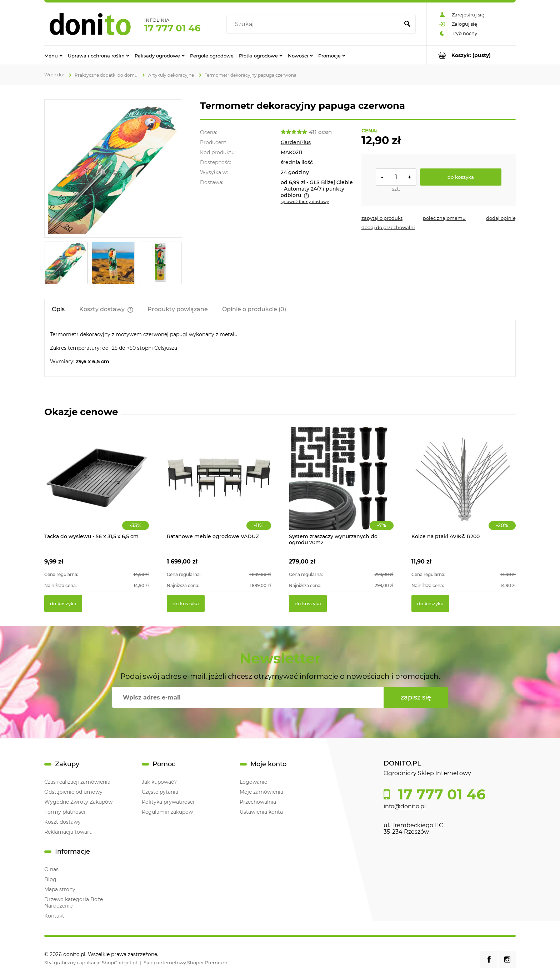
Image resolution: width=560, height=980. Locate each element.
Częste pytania (160, 792)
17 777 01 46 (172, 28)
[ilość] (396, 177)
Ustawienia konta (261, 812)
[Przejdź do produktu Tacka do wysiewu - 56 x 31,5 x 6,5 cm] (97, 485)
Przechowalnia (258, 802)
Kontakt (54, 916)
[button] (382, 218)
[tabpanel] (280, 348)
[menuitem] (53, 55)
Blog (50, 879)
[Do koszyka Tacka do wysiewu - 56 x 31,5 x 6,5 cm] (63, 603)
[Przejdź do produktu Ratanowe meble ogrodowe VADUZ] (219, 485)
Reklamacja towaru (68, 832)
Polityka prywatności (168, 802)
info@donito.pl (405, 806)
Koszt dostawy (62, 822)
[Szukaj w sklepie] (314, 24)
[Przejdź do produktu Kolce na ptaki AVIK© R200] (464, 485)
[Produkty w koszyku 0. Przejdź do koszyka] (471, 55)
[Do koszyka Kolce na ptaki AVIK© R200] (430, 603)
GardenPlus (296, 142)
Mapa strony (60, 889)
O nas (51, 869)
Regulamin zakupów (167, 812)
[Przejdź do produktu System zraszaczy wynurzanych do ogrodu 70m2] (341, 485)
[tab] (58, 309)
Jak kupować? (159, 782)
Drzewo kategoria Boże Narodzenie (74, 903)
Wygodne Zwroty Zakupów (78, 802)
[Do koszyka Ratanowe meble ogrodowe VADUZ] (186, 603)
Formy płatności (65, 812)
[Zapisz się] (416, 697)
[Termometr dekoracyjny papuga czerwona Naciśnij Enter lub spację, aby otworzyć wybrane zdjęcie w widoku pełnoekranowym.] (113, 168)
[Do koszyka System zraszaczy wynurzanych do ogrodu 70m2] (308, 603)
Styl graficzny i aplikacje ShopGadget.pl (91, 963)
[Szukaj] (407, 24)
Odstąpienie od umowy (73, 792)
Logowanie (253, 782)
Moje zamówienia (261, 792)
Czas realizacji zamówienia (77, 782)
